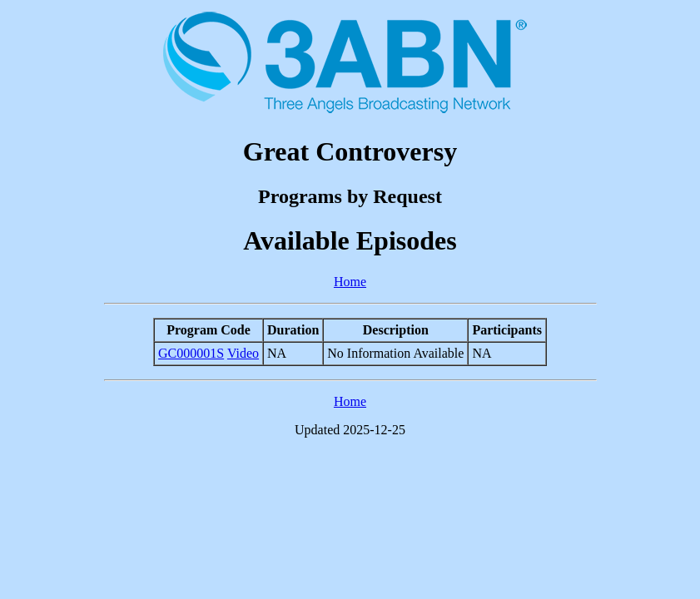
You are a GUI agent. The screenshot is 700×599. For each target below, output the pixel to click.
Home (350, 282)
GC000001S (191, 353)
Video (243, 353)
